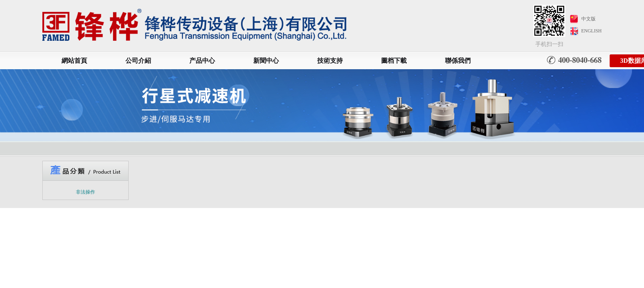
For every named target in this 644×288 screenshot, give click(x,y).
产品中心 (202, 61)
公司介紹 (138, 61)
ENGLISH (591, 31)
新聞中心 (266, 61)
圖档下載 (394, 61)
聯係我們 (458, 61)
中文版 (588, 19)
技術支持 (330, 61)
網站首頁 (74, 61)
